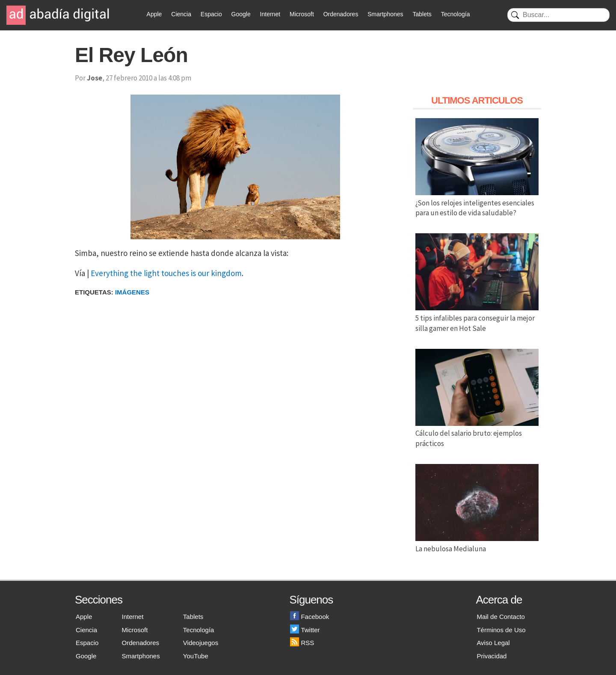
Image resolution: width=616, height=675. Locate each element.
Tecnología (456, 14)
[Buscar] (558, 15)
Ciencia (181, 14)
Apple (154, 14)
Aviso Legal (493, 643)
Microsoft (302, 14)
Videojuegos (201, 643)
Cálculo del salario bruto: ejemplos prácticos (477, 434)
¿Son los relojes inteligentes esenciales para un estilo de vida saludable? (477, 203)
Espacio (211, 14)
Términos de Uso (501, 630)
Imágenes (132, 292)
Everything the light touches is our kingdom (166, 273)
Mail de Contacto (501, 617)
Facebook (309, 617)
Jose (95, 78)
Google (241, 14)
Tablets (422, 14)
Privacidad (492, 656)
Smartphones (385, 14)
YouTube (196, 656)
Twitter (305, 630)
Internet (270, 14)
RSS (302, 643)
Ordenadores (341, 14)
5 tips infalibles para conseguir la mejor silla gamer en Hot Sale (477, 318)
